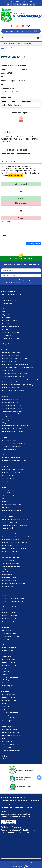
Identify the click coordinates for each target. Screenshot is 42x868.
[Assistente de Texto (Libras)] (21, 5)
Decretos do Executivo (10, 730)
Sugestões (6, 344)
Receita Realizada (8, 478)
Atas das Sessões (8, 560)
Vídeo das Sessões (9, 683)
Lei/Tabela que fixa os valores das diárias (16, 417)
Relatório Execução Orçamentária (14, 548)
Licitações (6, 452)
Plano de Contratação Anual (12, 458)
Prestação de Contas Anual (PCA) (14, 376)
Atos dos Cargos (8, 490)
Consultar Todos (8, 621)
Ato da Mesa (7, 630)
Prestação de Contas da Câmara (13, 583)
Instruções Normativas (10, 356)
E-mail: (4, 236)
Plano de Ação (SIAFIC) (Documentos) (15, 373)
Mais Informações (15, 176)
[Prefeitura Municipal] (21, 770)
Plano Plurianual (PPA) (10, 545)
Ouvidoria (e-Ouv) (9, 318)
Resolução (6, 645)
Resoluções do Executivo (11, 750)
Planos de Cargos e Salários (12, 505)
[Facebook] (11, 26)
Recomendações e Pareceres (12, 382)
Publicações (7, 329)
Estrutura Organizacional (11, 735)
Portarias (6, 323)
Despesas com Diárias (10, 399)
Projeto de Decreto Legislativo (13, 598)
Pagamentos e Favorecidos (12, 428)
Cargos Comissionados (10, 496)
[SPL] (21, 31)
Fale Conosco (7, 303)
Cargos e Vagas (8, 499)
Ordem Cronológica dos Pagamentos (15, 426)
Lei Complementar (9, 741)
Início (3, 48)
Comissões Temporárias (11, 566)
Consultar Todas (8, 651)
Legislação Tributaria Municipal (13, 470)
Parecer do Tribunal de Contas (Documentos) (18, 367)
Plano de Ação (7, 370)
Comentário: (6, 221)
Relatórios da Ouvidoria (11, 338)
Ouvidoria (12, 43)
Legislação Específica (10, 361)
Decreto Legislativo (9, 633)
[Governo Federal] (21, 787)
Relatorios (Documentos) (11, 388)
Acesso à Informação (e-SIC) (12, 294)
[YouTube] (23, 26)
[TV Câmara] (28, 26)
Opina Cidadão (8, 315)
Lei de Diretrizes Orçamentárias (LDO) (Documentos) (21, 537)
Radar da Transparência (11, 332)
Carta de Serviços (9, 659)
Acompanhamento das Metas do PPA (15, 519)
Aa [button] (14, 5)
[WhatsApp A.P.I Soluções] (26, 867)
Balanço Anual (7, 528)
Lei (4, 738)
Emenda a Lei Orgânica (10, 636)
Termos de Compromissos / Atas (14, 461)
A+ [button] (8, 5)
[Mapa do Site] (31, 5)
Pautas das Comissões (10, 578)
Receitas (5, 481)
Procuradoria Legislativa (11, 326)
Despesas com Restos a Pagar (13, 408)
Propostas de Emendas (10, 618)
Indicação (6, 639)
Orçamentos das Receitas (11, 472)
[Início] (3, 38)
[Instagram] (17, 26)
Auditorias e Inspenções (11, 353)
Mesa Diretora (7, 572)
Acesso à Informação (24, 43)
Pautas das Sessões (9, 581)
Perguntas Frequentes (10, 320)
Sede (4, 759)
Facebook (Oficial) (9, 662)
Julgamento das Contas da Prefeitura (15, 358)
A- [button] (11, 5)
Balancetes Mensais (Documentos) (14, 525)
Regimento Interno (9, 747)
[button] (18, 5)
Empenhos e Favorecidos (11, 414)
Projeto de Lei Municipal (11, 613)
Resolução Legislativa (10, 648)
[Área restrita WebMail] (34, 5)
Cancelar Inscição (12, 282)
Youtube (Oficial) (8, 686)
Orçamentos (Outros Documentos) (14, 543)
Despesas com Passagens (11, 405)
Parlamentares (8, 575)
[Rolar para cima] (39, 778)
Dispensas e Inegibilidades (12, 446)
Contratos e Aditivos (10, 440)
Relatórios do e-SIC (9, 341)
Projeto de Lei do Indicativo (12, 604)
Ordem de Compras (9, 455)
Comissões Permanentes (11, 563)
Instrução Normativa (10, 642)
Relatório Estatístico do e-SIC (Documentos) (17, 385)
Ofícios (5, 312)
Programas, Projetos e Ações (12, 431)
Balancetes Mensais (9, 522)
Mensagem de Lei (9, 595)
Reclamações (7, 335)
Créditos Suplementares (11, 531)
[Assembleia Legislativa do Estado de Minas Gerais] (21, 778)
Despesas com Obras (10, 402)
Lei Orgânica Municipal (10, 744)
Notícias (4, 43)
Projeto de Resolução (10, 616)
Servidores (6, 507)
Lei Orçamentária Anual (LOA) (13, 540)
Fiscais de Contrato (9, 449)
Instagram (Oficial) (9, 665)
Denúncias (6, 297)
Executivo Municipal (12, 91)
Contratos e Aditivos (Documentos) (15, 443)
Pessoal (5, 502)
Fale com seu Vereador (10, 300)
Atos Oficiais (7, 493)
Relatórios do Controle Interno (13, 391)
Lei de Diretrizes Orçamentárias (13, 534)
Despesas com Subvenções (12, 411)
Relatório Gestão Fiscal (10, 551)
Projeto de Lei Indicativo (11, 607)
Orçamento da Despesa (11, 423)
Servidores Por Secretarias (12, 510)
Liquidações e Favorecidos (11, 420)
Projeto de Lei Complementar (13, 601)
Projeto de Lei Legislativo (11, 610)
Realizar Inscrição (12, 280)
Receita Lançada (8, 475)
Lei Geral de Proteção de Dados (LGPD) (16, 364)
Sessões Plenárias (9, 586)
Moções (5, 306)
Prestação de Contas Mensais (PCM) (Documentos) (20, 379)
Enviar (26, 281)
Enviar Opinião (34, 244)
